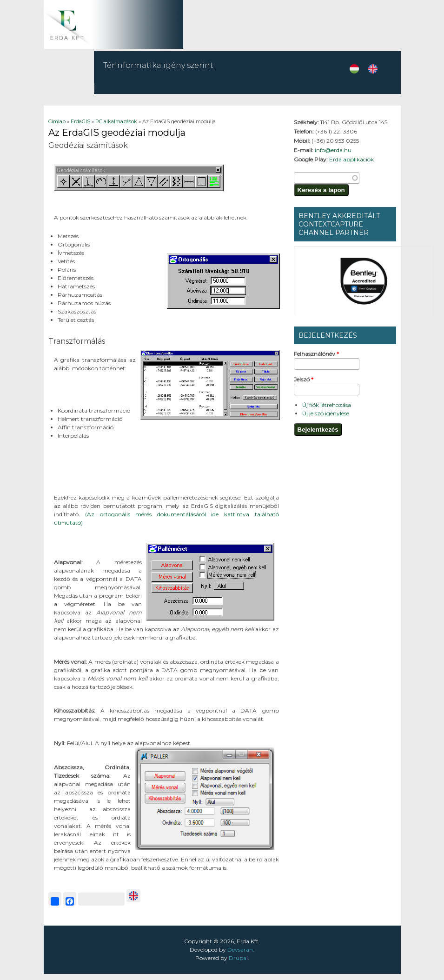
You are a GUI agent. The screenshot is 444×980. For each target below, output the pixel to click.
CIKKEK (374, 94)
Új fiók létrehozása (327, 411)
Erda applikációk (351, 165)
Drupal (238, 964)
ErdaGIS (263, 94)
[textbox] (327, 184)
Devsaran (240, 956)
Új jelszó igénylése (326, 419)
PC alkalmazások (116, 127)
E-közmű (304, 91)
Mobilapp (225, 91)
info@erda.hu (333, 156)
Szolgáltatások (168, 94)
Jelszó (304, 385)
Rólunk (340, 94)
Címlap (57, 127)
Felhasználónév (316, 360)
